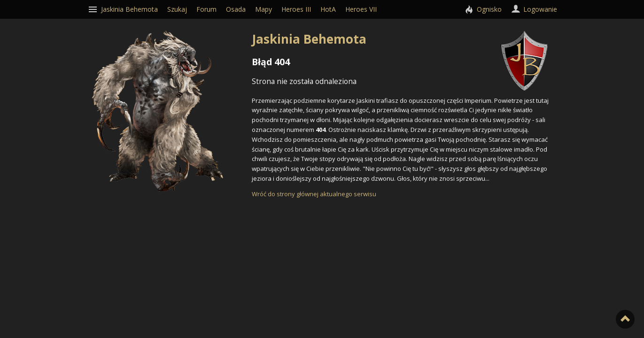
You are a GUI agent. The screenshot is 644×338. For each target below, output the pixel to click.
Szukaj (177, 9)
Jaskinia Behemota (400, 39)
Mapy (264, 9)
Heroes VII (361, 9)
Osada (236, 9)
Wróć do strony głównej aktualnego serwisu (314, 194)
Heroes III (296, 9)
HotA (328, 9)
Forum (206, 9)
